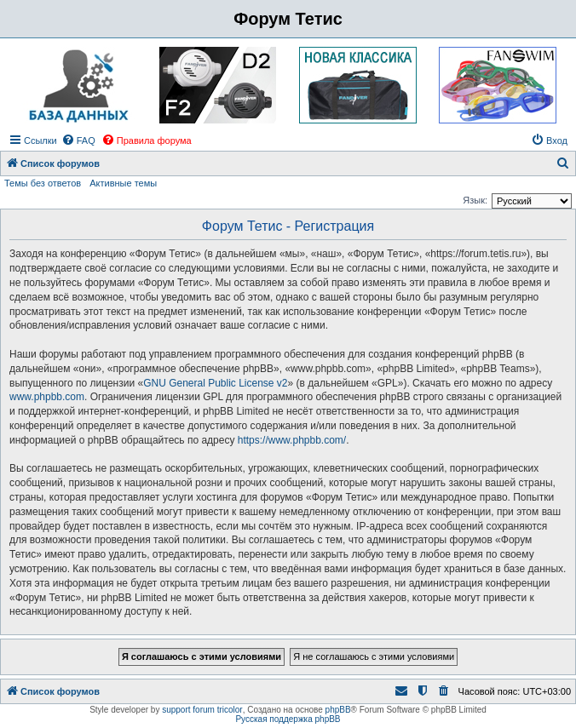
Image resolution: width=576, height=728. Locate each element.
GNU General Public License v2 (215, 383)
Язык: (475, 200)
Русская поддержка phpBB (288, 719)
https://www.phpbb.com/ (292, 440)
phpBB (338, 710)
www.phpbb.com (47, 397)
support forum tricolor (202, 710)
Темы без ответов (43, 183)
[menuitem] (78, 140)
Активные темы (123, 183)
